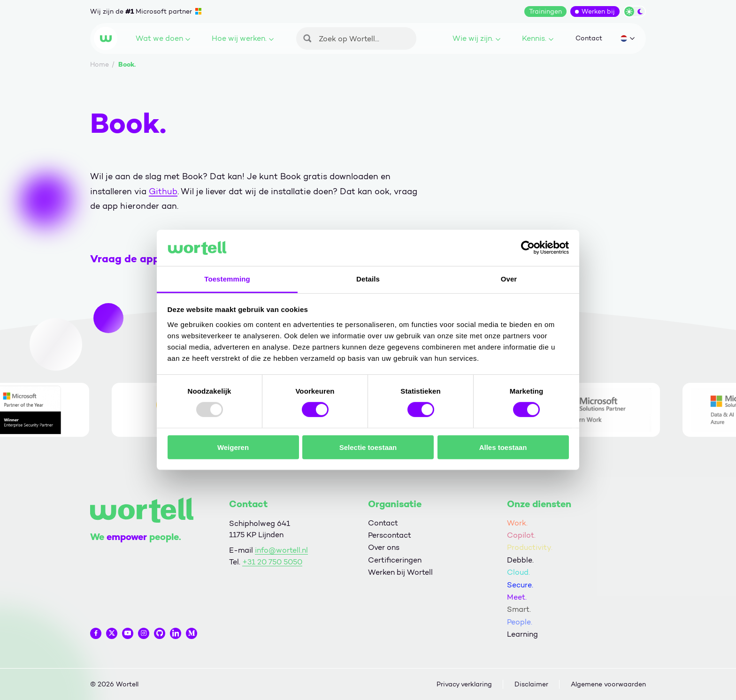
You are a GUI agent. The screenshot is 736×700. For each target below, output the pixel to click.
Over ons (384, 547)
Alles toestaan (503, 447)
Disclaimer (531, 684)
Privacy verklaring (464, 684)
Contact (589, 38)
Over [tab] (509, 279)
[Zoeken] (356, 38)
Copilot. (521, 535)
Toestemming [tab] (227, 279)
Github (163, 191)
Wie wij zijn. (476, 38)
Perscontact (390, 535)
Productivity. (530, 547)
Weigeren (233, 447)
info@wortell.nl (281, 550)
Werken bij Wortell (400, 572)
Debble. (520, 560)
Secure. (520, 585)
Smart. (519, 609)
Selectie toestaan (368, 447)
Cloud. (518, 572)
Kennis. (538, 38)
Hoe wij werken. (243, 38)
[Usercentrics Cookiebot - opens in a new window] (528, 248)
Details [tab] (368, 279)
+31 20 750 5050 (272, 562)
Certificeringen (395, 560)
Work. (517, 523)
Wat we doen (163, 38)
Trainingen (545, 11)
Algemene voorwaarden (608, 684)
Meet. (517, 597)
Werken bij (598, 11)
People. (520, 622)
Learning (522, 634)
